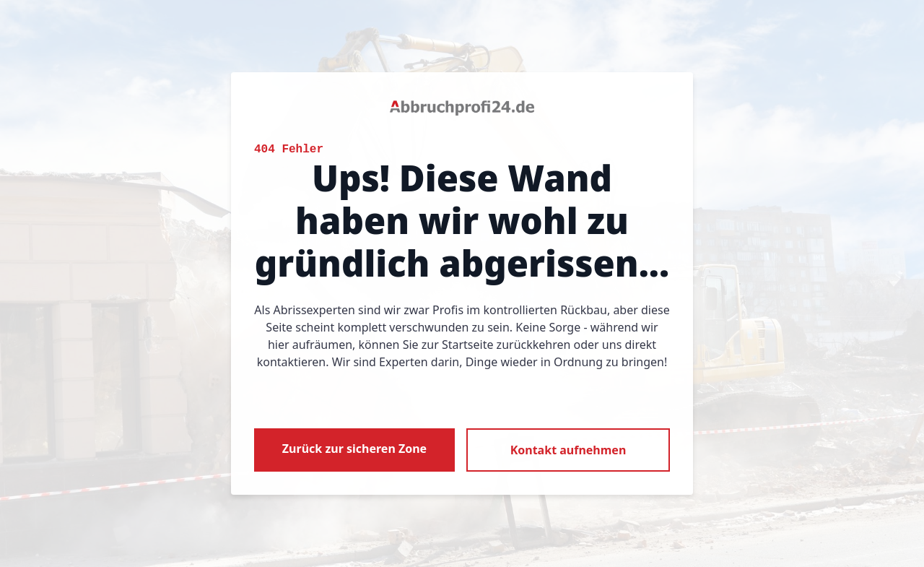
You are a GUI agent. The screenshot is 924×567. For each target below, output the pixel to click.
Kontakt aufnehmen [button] (568, 450)
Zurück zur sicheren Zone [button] (354, 449)
